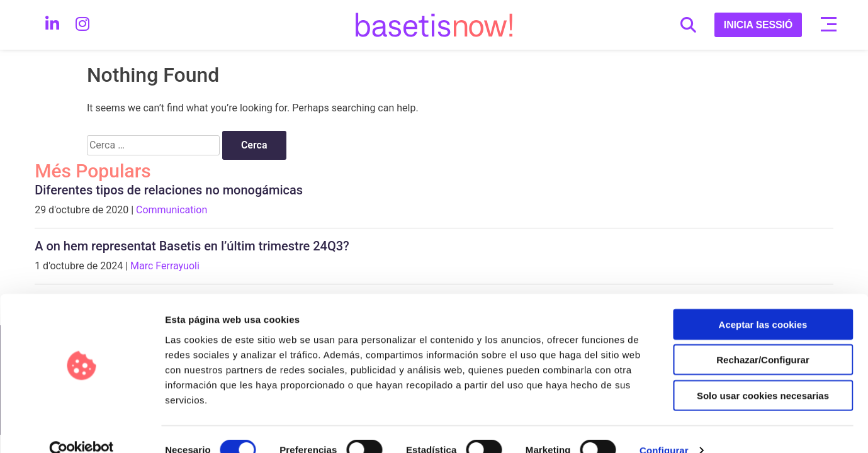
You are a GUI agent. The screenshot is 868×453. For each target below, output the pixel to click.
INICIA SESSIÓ (758, 25)
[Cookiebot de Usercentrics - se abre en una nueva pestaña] (82, 428)
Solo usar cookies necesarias (763, 373)
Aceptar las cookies (763, 302)
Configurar (664, 428)
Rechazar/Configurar (763, 338)
